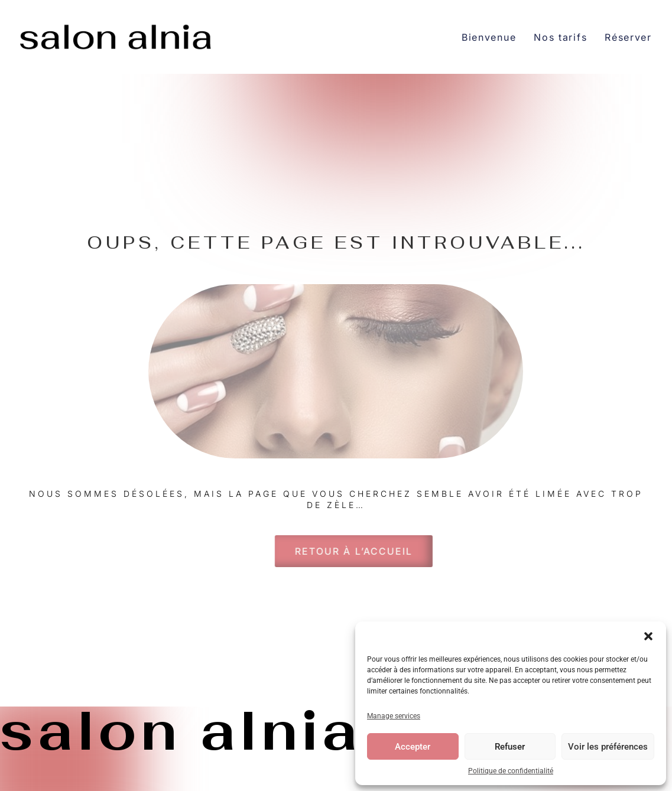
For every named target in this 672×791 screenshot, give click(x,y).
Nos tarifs (560, 37)
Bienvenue (489, 37)
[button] (648, 636)
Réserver (628, 37)
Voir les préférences (608, 747)
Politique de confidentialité (511, 771)
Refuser (510, 747)
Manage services (394, 716)
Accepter (413, 747)
